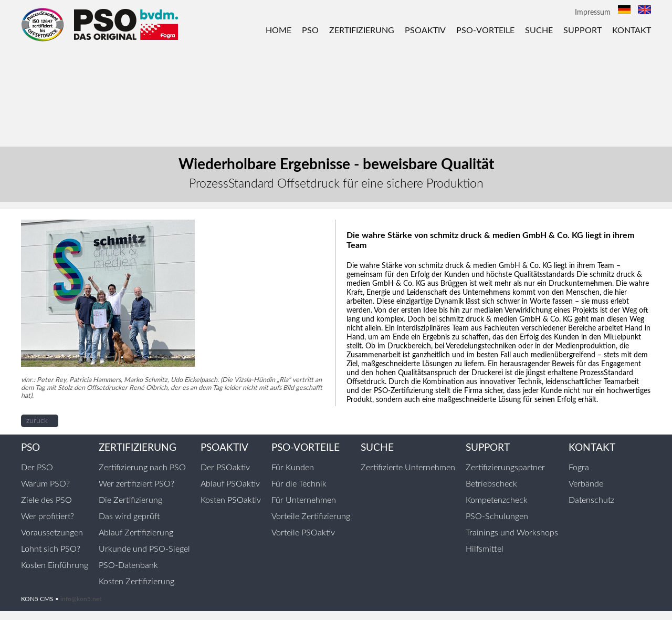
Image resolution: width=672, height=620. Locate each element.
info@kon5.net (81, 599)
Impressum (593, 13)
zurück (37, 421)
